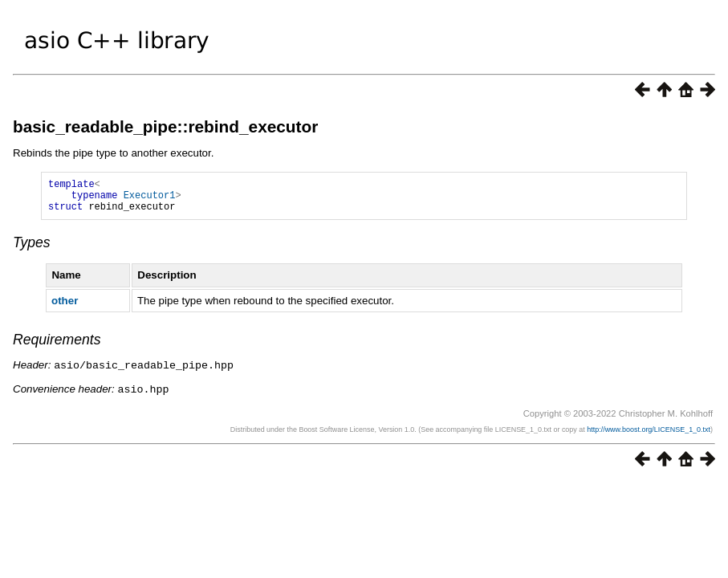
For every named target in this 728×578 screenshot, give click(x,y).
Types (32, 250)
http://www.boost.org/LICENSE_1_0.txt (649, 435)
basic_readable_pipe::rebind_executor (165, 126)
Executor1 (150, 199)
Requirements (57, 347)
